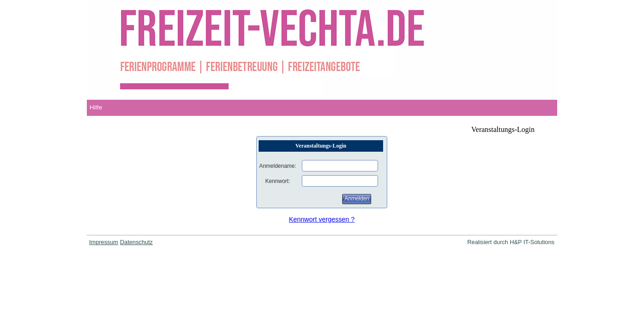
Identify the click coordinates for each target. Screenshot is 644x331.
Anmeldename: (278, 166)
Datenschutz (136, 242)
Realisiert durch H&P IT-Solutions (511, 242)
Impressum (104, 242)
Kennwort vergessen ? (322, 219)
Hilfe (96, 107)
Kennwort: (277, 181)
